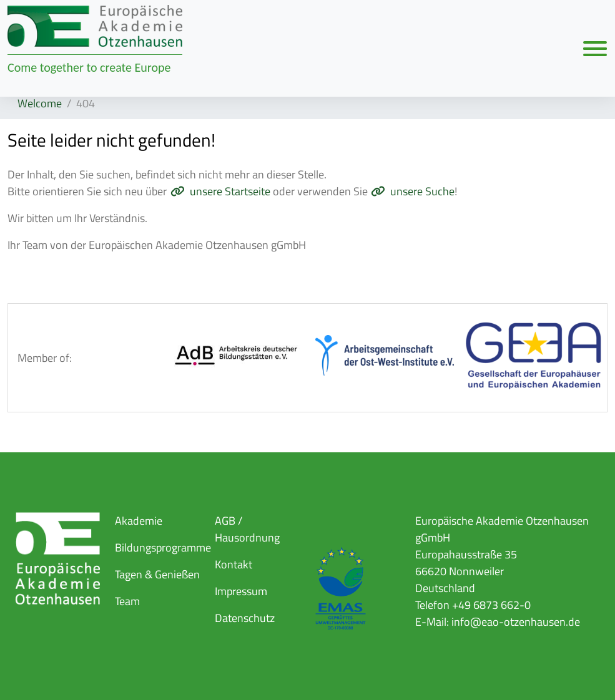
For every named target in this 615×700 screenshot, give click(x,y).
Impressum (241, 591)
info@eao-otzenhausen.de (516, 622)
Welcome (40, 103)
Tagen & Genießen (157, 574)
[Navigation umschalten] (595, 48)
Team (127, 601)
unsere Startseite (230, 191)
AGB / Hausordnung (247, 529)
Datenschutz (245, 618)
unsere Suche (422, 191)
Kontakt (234, 564)
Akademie (139, 521)
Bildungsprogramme (163, 547)
